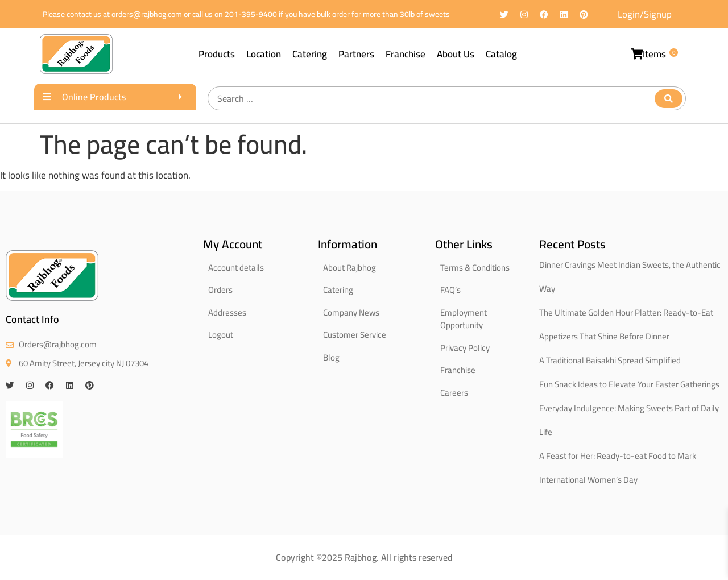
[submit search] (669, 99)
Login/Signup (645, 14)
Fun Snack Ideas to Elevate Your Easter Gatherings (629, 384)
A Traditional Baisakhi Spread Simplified (610, 360)
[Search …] (447, 98)
